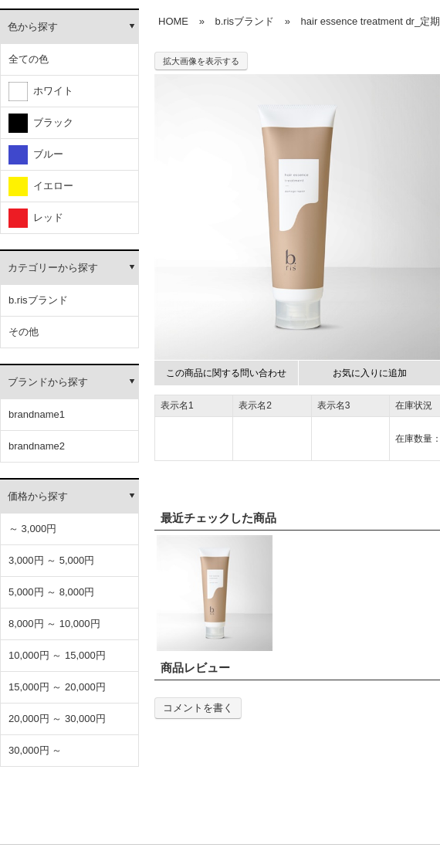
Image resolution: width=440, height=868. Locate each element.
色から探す (33, 27)
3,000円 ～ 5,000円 (51, 560)
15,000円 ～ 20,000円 (57, 687)
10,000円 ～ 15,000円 (57, 655)
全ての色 (29, 59)
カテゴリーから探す (53, 268)
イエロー (41, 186)
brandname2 (37, 446)
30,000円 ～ (35, 750)
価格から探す (38, 496)
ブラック (41, 123)
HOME (173, 21)
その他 (24, 332)
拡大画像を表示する (201, 61)
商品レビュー (195, 668)
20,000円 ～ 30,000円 (57, 719)
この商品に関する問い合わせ (226, 373)
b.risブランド (38, 300)
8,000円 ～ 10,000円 (54, 624)
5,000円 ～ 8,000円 (51, 592)
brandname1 (37, 414)
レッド (36, 218)
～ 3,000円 (32, 529)
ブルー (36, 155)
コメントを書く (198, 708)
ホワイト (41, 92)
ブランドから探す (48, 382)
